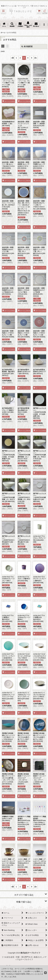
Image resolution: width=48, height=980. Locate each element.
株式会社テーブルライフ (30, 953)
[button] (3, 12)
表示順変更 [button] (27, 46)
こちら (14, 977)
